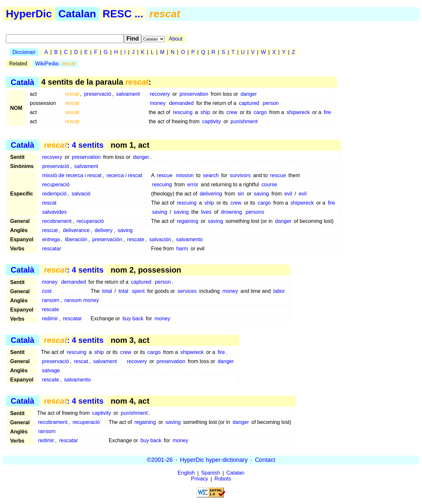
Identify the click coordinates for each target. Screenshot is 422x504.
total (107, 291)
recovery (160, 94)
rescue (165, 175)
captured (249, 103)
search (211, 175)
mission (185, 175)
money (158, 103)
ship (205, 112)
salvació (81, 194)
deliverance (76, 230)
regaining (187, 221)
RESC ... (123, 14)
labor (279, 291)
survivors (240, 175)
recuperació (56, 185)
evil (288, 194)
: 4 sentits (74, 145)
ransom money (82, 300)
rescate (136, 239)
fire (327, 112)
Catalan (77, 14)
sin (241, 194)
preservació (97, 94)
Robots (223, 479)
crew (232, 112)
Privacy (200, 479)
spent (138, 291)
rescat (49, 203)
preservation (194, 94)
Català (23, 82)
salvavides (54, 212)
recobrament (57, 221)
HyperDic (29, 14)
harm (182, 249)
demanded (182, 103)
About (176, 39)
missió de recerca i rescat (72, 175)
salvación (160, 239)
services (187, 291)
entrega (51, 239)
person (271, 103)
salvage (51, 370)
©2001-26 (160, 460)
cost (47, 291)
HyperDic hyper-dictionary (214, 460)
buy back (133, 319)
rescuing (183, 112)
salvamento (189, 239)
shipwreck (298, 112)
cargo (260, 112)
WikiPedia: (56, 64)
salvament (128, 94)
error (193, 185)
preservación (107, 239)
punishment (244, 121)
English (186, 473)
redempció (54, 194)
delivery (104, 230)
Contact (265, 460)
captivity (212, 121)
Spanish (211, 473)
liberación (76, 239)
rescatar (52, 249)
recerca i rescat (124, 175)
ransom (50, 300)
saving (261, 194)
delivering (211, 194)
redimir (50, 319)
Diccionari (24, 52)
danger (249, 94)
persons (255, 212)
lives (206, 212)
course (269, 185)
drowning (231, 212)
